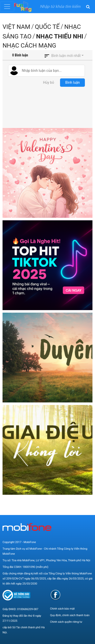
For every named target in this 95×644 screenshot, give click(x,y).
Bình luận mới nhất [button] (66, 56)
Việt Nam (16, 27)
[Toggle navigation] (7, 7)
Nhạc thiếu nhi (60, 36)
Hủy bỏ (49, 82)
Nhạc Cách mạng (29, 46)
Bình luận (72, 82)
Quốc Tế (47, 27)
